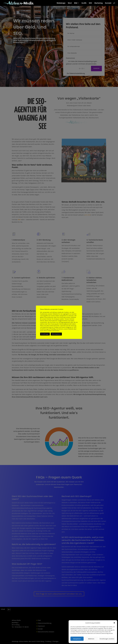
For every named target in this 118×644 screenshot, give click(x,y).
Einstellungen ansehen (107, 639)
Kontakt (108, 3)
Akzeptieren (77, 639)
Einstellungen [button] (45, 334)
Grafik (84, 3)
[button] (114, 623)
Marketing (99, 3)
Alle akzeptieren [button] (56, 334)
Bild (76, 3)
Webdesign (61, 3)
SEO (90, 3)
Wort (70, 3)
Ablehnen (91, 639)
